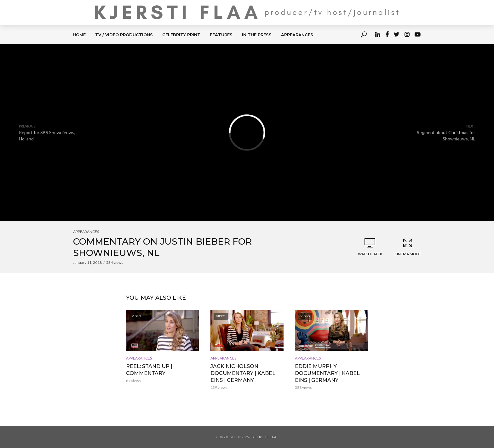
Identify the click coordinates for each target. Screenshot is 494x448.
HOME (79, 35)
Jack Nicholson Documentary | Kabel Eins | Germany (243, 373)
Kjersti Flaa (264, 437)
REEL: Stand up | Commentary (149, 370)
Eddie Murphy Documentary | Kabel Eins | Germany (327, 373)
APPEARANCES (297, 35)
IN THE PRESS (257, 35)
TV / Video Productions (124, 35)
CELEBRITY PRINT (181, 35)
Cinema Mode (408, 247)
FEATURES (221, 35)
